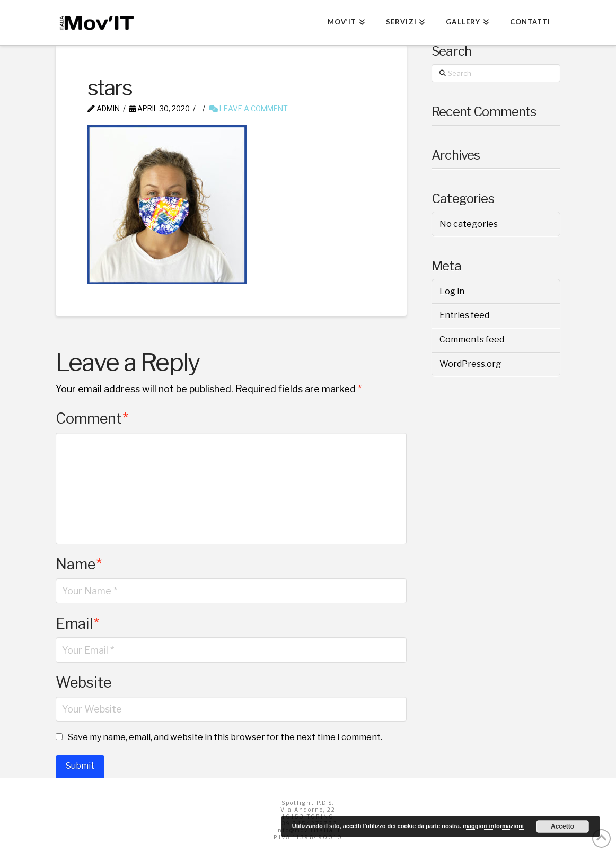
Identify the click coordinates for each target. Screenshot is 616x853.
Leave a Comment (248, 109)
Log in (452, 291)
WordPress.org (470, 364)
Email (77, 624)
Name (79, 564)
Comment (92, 419)
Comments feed (472, 340)
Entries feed (464, 315)
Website (83, 683)
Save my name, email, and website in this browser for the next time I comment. (225, 737)
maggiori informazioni (493, 826)
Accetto (562, 826)
